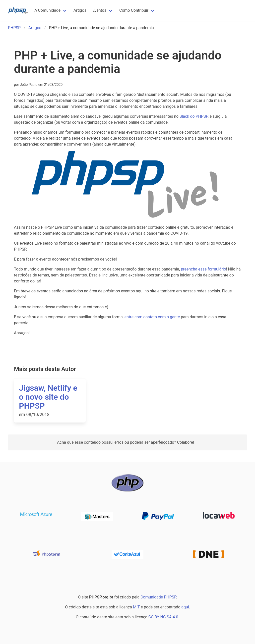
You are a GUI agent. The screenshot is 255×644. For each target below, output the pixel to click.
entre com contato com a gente (152, 317)
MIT (136, 607)
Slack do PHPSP (194, 116)
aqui (185, 607)
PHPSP (14, 28)
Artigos (35, 28)
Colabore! (186, 442)
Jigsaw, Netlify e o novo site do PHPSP (48, 397)
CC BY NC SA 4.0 (163, 617)
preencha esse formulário (203, 269)
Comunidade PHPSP (158, 597)
